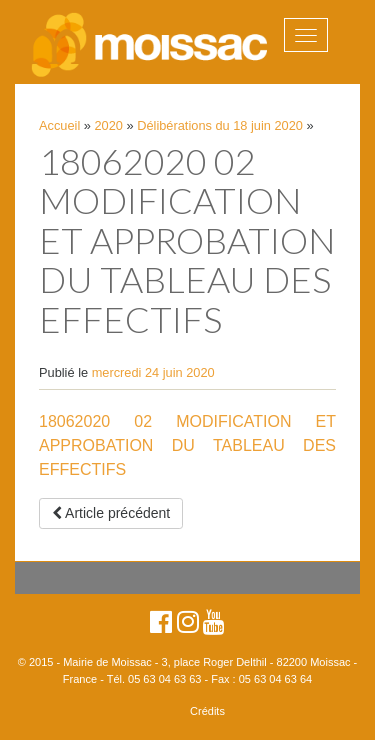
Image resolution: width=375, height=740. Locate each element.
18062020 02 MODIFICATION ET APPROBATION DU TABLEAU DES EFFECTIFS (187, 445)
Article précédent (111, 513)
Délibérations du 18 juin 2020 (220, 125)
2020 (109, 125)
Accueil (59, 125)
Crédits (207, 711)
